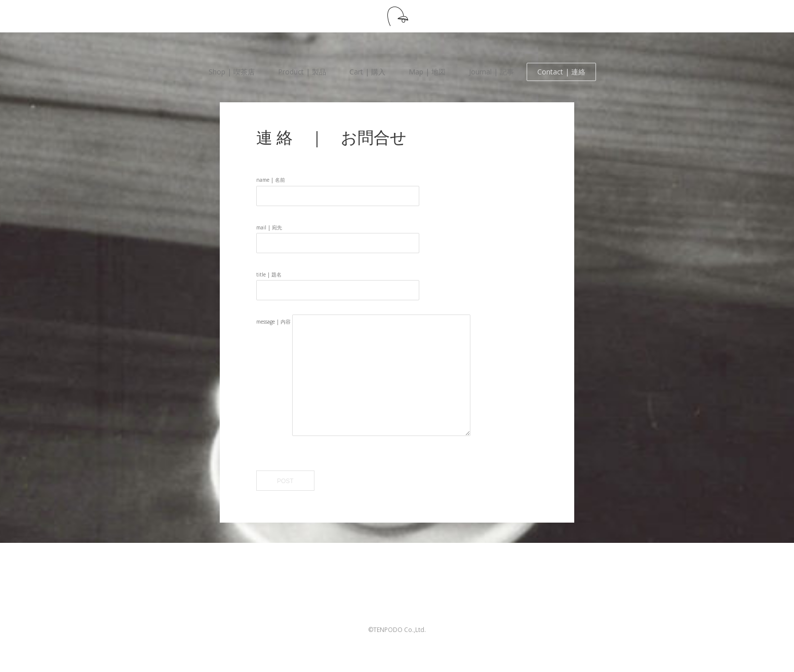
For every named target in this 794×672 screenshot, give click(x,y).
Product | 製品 (302, 72)
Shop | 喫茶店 (232, 72)
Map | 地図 (427, 72)
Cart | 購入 (367, 72)
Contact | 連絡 (561, 72)
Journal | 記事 (491, 72)
